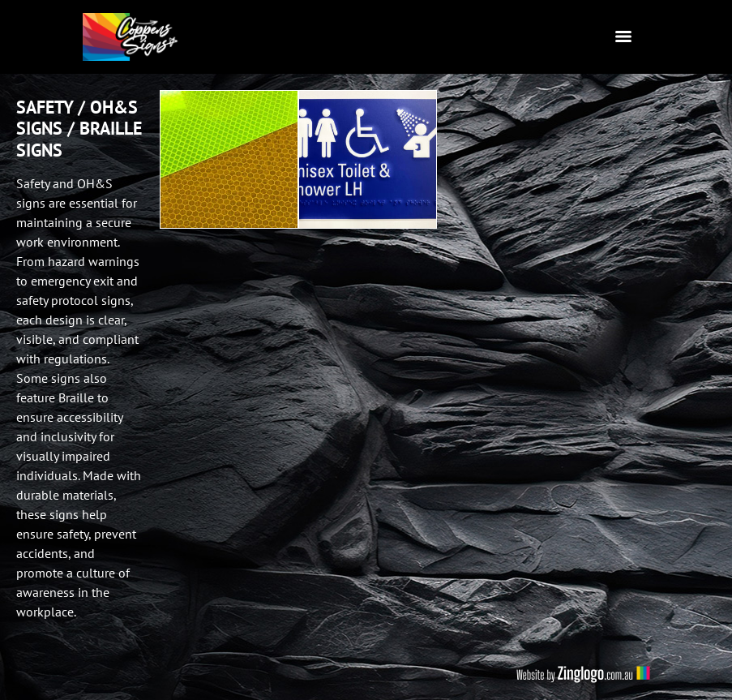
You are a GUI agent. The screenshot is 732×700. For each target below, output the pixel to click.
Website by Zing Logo (583, 674)
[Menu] (623, 37)
